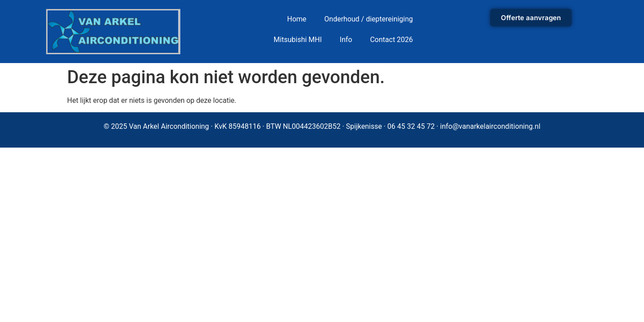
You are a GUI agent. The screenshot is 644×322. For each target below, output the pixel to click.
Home (297, 19)
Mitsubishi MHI (298, 40)
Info (346, 40)
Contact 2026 (391, 40)
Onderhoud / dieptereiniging (369, 19)
